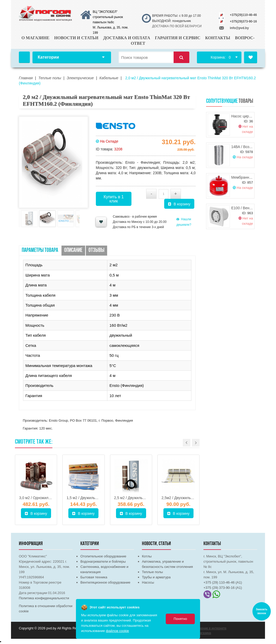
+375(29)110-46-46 (243, 15)
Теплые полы (152, 572)
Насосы (148, 582)
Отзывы (96, 250)
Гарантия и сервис (178, 38)
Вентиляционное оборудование (105, 582)
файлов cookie (117, 631)
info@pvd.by (239, 28)
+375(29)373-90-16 (243, 21)
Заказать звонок (262, 611)
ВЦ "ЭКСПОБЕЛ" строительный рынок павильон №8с (108, 17)
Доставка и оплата (127, 38)
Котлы (147, 556)
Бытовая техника (94, 577)
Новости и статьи (76, 38)
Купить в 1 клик (114, 199)
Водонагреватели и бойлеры (103, 561)
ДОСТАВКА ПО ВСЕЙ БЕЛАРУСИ (177, 26)
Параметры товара (40, 250)
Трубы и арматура (156, 577)
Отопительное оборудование (103, 556)
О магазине (35, 38)
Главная (24, 57)
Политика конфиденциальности (44, 598)
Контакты (218, 38)
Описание (73, 250)
